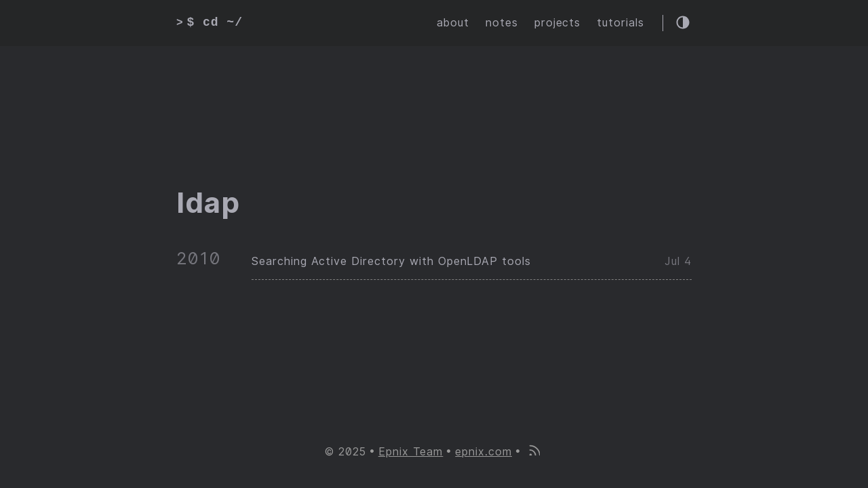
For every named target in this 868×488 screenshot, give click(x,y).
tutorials (620, 23)
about (453, 23)
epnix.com (484, 452)
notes (502, 23)
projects (558, 23)
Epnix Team (411, 452)
